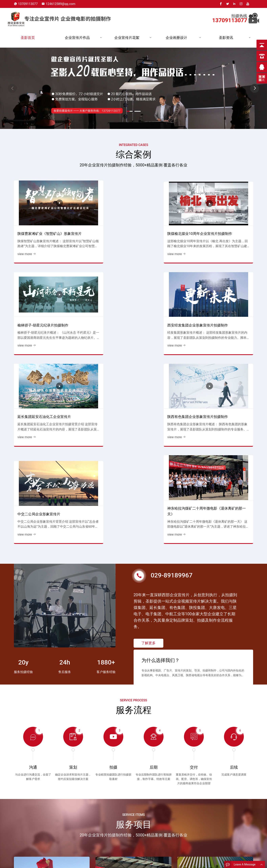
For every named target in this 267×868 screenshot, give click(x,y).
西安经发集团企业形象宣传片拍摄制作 (226, 218)
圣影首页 (28, 38)
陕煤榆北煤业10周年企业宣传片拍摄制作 (101, 218)
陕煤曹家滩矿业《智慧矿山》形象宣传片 (41, 218)
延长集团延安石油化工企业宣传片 (41, 295)
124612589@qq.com (61, 4)
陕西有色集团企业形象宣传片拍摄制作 (102, 295)
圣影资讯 (226, 38)
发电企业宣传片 (125, 861)
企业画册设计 (176, 38)
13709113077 (28, 4)
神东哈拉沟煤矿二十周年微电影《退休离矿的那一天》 (226, 295)
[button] (255, 88)
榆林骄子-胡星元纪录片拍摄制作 (163, 218)
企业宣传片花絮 (127, 38)
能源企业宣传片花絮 (164, 861)
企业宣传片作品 (77, 38)
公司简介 (85, 861)
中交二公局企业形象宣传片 (161, 298)
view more (25, 242)
